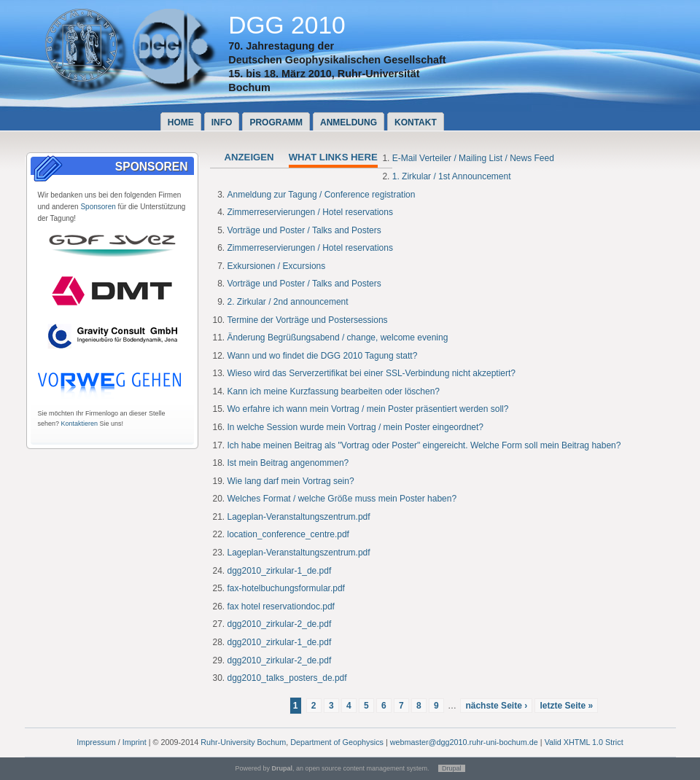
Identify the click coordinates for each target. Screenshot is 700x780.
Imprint (135, 742)
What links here (333, 157)
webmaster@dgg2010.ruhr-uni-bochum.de (464, 742)
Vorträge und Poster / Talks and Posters (304, 230)
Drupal (452, 768)
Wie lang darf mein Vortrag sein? (291, 481)
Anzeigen (249, 157)
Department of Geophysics (337, 742)
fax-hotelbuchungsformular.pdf (286, 588)
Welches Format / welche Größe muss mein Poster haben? (342, 499)
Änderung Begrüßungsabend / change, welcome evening (338, 338)
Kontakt (416, 122)
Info (222, 122)
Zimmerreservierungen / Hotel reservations (310, 212)
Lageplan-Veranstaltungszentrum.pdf (299, 517)
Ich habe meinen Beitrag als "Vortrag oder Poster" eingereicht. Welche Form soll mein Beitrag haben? (424, 445)
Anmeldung (349, 122)
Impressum (96, 742)
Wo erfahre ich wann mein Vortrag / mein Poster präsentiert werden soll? (368, 409)
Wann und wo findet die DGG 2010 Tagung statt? (323, 356)
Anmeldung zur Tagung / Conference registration (322, 195)
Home (181, 122)
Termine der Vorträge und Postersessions (308, 320)
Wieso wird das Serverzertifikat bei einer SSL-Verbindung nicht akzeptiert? (372, 373)
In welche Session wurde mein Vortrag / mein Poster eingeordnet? (356, 427)
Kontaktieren (80, 424)
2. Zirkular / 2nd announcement (288, 302)
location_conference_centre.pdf (288, 534)
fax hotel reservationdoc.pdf (281, 607)
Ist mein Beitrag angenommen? (288, 463)
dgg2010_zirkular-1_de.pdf (280, 571)
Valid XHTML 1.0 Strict (584, 742)
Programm (276, 122)
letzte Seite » (566, 706)
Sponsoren (98, 207)
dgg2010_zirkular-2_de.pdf (280, 624)
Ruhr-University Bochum (243, 742)
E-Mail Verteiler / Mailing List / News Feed (473, 158)
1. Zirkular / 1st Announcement (452, 176)
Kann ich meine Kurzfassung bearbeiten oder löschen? (334, 391)
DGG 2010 (287, 25)
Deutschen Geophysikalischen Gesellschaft (337, 60)
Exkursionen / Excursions (277, 266)
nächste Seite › (496, 706)
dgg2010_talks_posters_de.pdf (287, 678)
